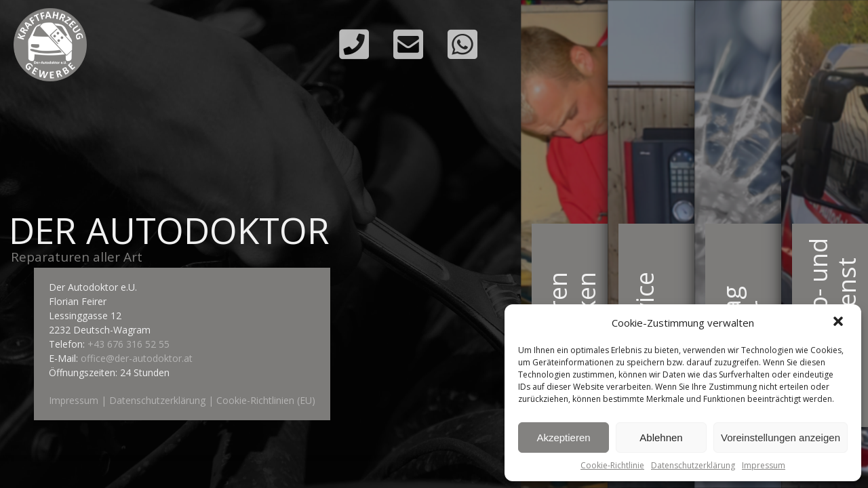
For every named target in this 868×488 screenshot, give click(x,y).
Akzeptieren (563, 438)
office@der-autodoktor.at (137, 358)
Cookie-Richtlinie (612, 465)
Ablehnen (661, 438)
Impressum (764, 465)
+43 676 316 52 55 (129, 344)
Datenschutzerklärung (693, 465)
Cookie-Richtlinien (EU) (266, 400)
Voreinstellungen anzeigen (781, 438)
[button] (840, 323)
